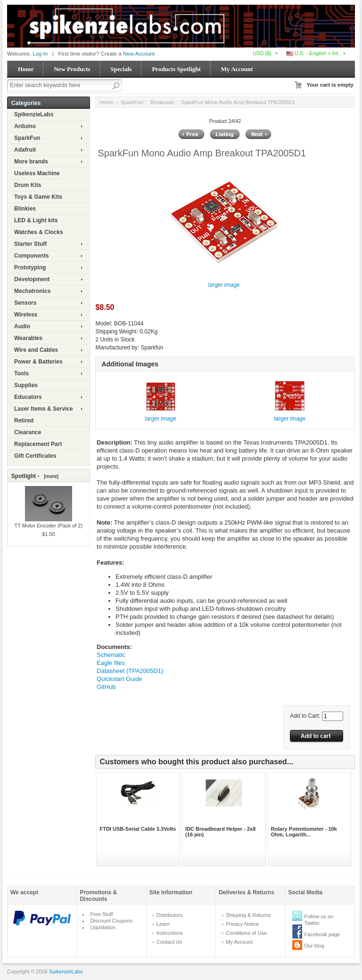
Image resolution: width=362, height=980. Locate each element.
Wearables (28, 338)
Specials (121, 69)
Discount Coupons (111, 921)
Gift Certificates (35, 456)
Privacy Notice (242, 924)
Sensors (25, 303)
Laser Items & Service (44, 409)
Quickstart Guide (119, 679)
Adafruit (25, 150)
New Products (72, 69)
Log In (40, 54)
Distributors (170, 915)
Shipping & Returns (248, 915)
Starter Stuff (30, 244)
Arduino (25, 126)
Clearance (28, 432)
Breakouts (162, 102)
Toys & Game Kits (38, 197)
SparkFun (27, 138)
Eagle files (111, 663)
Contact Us (169, 942)
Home (26, 69)
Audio (22, 326)
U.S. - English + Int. (313, 53)
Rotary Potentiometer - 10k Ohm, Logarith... (304, 832)
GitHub (106, 687)
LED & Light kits (36, 220)
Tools (21, 373)
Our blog (314, 946)
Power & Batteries (38, 362)
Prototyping (30, 267)
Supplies (26, 385)
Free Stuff (101, 914)
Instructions (170, 933)
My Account (237, 69)
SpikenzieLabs (34, 114)
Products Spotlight (176, 69)
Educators (28, 397)
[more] (50, 476)
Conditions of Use (246, 933)
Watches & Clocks (39, 232)
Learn (163, 924)
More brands (31, 162)
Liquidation (103, 927)
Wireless (26, 315)
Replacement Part (38, 444)
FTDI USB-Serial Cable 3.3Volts (138, 829)
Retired (24, 421)
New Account (139, 54)
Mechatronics (32, 291)
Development (32, 279)
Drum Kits (28, 185)
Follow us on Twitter (319, 920)
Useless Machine (37, 173)
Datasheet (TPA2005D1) (130, 671)
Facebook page (322, 934)
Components (31, 256)
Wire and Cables (36, 350)
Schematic (111, 655)
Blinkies (25, 209)
